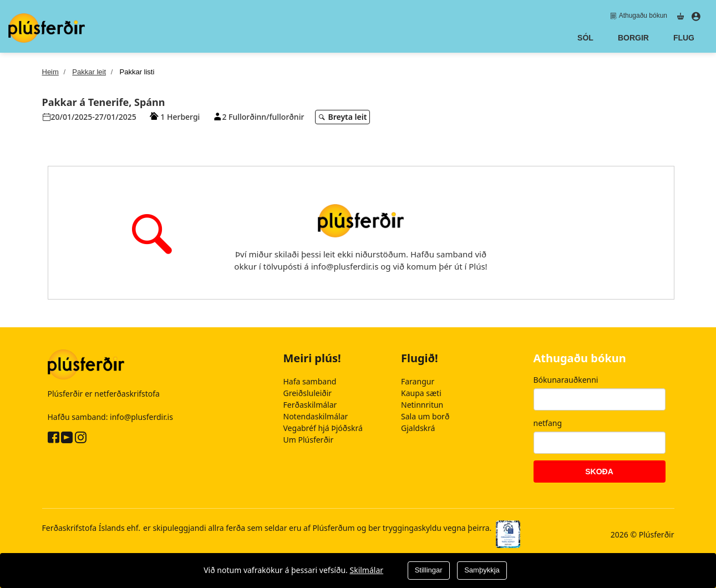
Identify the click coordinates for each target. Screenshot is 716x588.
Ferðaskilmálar (310, 405)
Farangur (418, 381)
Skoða (599, 472)
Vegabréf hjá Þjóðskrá (323, 428)
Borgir (633, 38)
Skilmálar (366, 570)
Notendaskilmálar (316, 416)
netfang (548, 423)
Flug (684, 38)
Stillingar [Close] (429, 570)
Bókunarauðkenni (566, 380)
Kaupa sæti (421, 393)
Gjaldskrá (418, 428)
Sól (585, 38)
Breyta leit (344, 117)
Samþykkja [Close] (482, 570)
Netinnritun (422, 405)
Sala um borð (425, 416)
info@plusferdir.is (141, 416)
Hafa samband (310, 381)
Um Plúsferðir (309, 440)
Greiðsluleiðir (308, 393)
